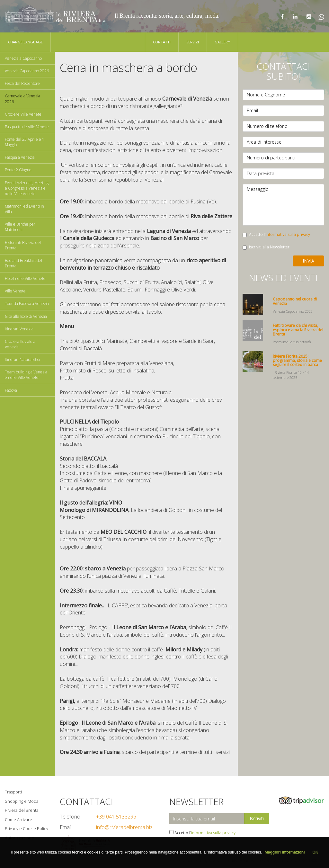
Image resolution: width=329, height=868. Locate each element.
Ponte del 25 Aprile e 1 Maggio (25, 142)
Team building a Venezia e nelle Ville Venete (26, 375)
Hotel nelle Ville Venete (25, 278)
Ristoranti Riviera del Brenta (23, 245)
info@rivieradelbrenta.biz (124, 827)
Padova (11, 390)
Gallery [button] (222, 42)
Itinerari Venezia (19, 329)
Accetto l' (276, 234)
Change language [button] (25, 42)
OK (316, 852)
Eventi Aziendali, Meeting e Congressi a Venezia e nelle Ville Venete (27, 188)
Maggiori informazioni (285, 852)
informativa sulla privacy (288, 234)
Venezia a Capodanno (23, 58)
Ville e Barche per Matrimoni (20, 227)
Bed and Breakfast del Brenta (23, 263)
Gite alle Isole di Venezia (26, 316)
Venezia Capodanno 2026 (27, 71)
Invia (308, 261)
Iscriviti (257, 818)
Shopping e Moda (22, 801)
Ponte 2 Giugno (18, 170)
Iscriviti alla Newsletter (266, 247)
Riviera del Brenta (22, 810)
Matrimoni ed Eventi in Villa (24, 209)
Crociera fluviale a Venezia (20, 344)
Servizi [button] (193, 42)
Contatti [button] (162, 42)
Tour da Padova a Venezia (27, 304)
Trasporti (13, 792)
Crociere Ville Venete (23, 114)
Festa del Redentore (22, 83)
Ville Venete (15, 291)
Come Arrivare (18, 819)
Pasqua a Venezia (20, 157)
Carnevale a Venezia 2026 (22, 99)
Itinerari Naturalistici (22, 359)
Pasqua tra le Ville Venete (27, 127)
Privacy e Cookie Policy (27, 828)
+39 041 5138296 (116, 817)
